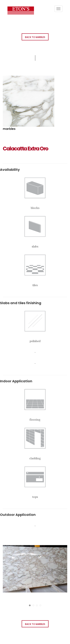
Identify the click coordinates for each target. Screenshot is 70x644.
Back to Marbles (35, 37)
